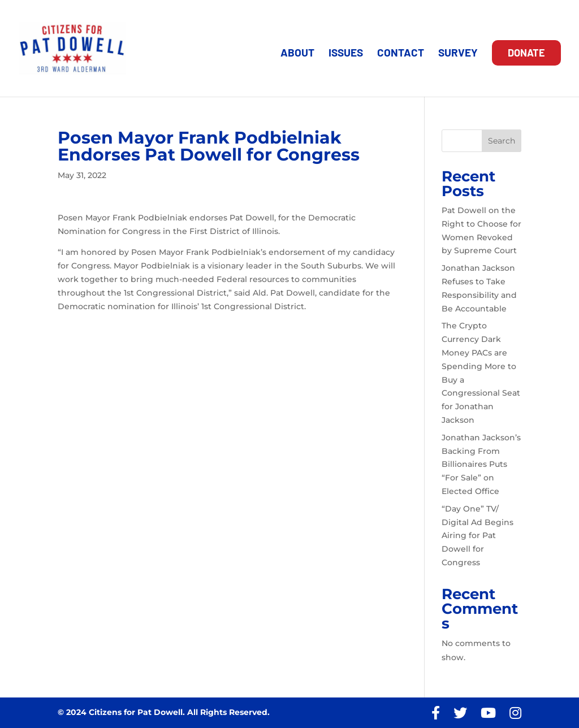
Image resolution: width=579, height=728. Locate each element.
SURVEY (458, 54)
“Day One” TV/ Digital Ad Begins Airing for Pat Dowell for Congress (478, 536)
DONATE (526, 53)
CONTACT (401, 54)
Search (502, 141)
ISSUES (346, 54)
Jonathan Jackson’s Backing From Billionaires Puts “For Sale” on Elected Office (481, 464)
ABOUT (297, 54)
